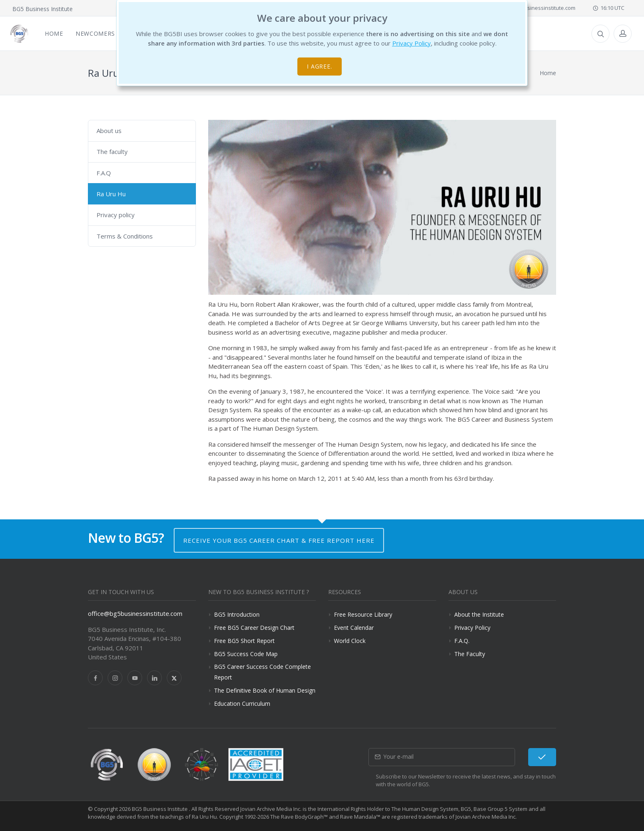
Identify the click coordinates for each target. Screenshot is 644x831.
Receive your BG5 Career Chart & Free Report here (279, 540)
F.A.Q (104, 173)
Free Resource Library (363, 614)
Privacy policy (116, 215)
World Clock (350, 641)
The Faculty (470, 654)
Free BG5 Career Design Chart (254, 628)
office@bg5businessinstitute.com (530, 8)
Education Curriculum (242, 704)
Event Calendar (354, 628)
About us (109, 131)
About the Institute (479, 614)
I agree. (320, 66)
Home (548, 73)
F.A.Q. (462, 641)
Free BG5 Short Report (244, 641)
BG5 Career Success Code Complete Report (262, 672)
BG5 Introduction (237, 614)
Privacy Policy (412, 43)
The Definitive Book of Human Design (265, 690)
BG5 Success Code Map (246, 654)
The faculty (112, 152)
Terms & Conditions (125, 236)
